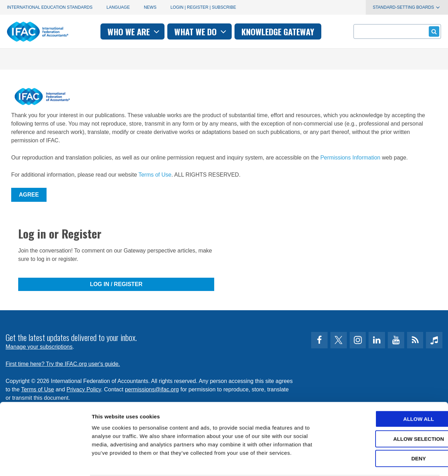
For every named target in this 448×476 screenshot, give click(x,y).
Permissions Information (350, 158)
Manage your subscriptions (39, 347)
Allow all (390, 392)
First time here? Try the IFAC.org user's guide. (63, 364)
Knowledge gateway (278, 31)
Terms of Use (155, 175)
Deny (390, 432)
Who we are (134, 31)
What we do (201, 31)
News (150, 7)
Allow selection (390, 412)
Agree (29, 195)
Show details (367, 462)
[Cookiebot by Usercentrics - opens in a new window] (45, 462)
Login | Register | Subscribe (203, 7)
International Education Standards (50, 7)
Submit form (433, 31)
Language (118, 7)
